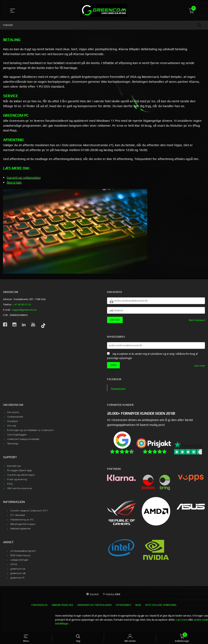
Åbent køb (14, 182)
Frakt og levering (17, 482)
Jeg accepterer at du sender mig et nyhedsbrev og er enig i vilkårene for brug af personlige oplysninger (152, 359)
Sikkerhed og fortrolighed (94, 608)
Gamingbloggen (17, 437)
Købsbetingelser (62, 608)
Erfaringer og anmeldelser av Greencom (30, 433)
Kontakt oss (14, 469)
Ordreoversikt (15, 419)
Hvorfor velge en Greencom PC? (29, 513)
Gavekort (13, 424)
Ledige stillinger (19, 563)
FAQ (10, 487)
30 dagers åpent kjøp (19, 473)
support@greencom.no (24, 310)
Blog (138, 608)
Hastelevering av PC (22, 522)
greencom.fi (17, 580)
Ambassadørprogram (23, 554)
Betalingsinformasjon (23, 527)
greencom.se (18, 572)
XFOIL (14, 567)
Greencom (119, 391)
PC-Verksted (18, 518)
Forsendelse (40, 608)
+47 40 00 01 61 (22, 305)
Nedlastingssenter (21, 531)
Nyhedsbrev (123, 608)
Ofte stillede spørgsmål (161, 608)
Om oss (12, 428)
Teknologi (13, 446)
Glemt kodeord (197, 322)
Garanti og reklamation (24, 178)
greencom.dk (18, 576)
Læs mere (200, 368)
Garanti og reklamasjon (21, 478)
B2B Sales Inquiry (21, 558)
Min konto (13, 415)
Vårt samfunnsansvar (20, 491)
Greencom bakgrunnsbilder (23, 442)
